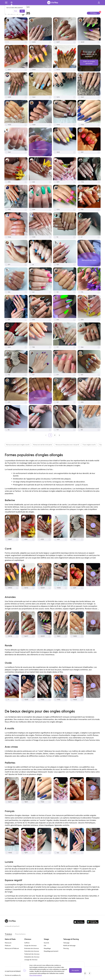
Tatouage (66, 943)
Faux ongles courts (89, 445)
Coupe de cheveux (30, 946)
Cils (45, 946)
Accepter (75, 970)
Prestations (20, 934)
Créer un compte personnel (89, 62)
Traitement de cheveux (32, 954)
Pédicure (8, 946)
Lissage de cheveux (31, 960)
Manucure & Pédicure (12, 948)
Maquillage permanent (51, 951)
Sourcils (46, 943)
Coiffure (27, 943)
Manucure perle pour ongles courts (18, 445)
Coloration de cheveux (32, 951)
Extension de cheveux (32, 948)
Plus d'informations (36, 975)
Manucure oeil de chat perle (43, 445)
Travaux (8, 934)
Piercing (66, 948)
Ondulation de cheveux (32, 957)
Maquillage (47, 948)
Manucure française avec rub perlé (67, 445)
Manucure (8, 943)
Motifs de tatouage (69, 946)
